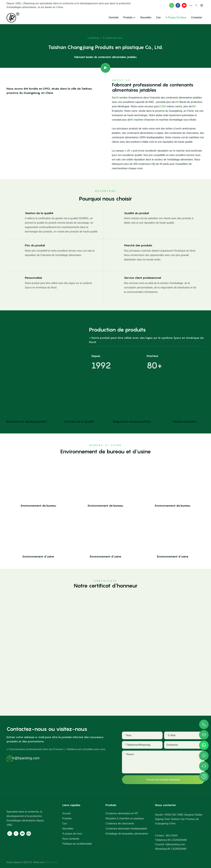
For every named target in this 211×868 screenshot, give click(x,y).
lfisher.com (39, 862)
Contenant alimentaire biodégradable (126, 829)
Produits (67, 818)
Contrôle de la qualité (79, 422)
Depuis (96, 356)
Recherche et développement (26, 422)
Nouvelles (68, 829)
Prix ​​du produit (35, 245)
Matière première (185, 422)
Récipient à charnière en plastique (125, 818)
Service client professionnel (142, 278)
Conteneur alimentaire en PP (122, 813)
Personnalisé (33, 278)
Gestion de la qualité (39, 213)
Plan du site (52, 862)
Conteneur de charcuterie (120, 824)
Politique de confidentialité (77, 844)
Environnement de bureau (38, 506)
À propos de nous (113, 38)
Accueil (66, 813)
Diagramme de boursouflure (132, 422)
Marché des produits (138, 245)
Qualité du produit (137, 213)
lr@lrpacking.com (26, 758)
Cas (64, 824)
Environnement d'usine (38, 556)
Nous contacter (71, 839)
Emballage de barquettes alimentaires (127, 834)
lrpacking (93, 38)
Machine (152, 356)
